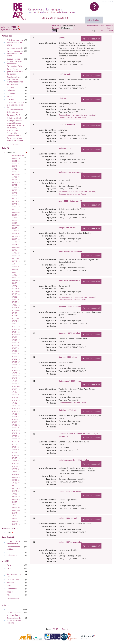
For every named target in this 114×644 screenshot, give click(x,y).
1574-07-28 (15, 368)
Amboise (10, 583)
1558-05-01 (15, 228)
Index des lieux (94, 20)
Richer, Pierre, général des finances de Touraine (15, 72)
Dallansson (11, 90)
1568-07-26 (15, 278)
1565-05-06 (15, 239)
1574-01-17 (15, 340)
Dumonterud (12, 93)
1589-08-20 (15, 477)
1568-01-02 (15, 267)
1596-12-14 (15, 524)
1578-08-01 (15, 455)
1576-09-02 (15, 425)
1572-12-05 (15, 321)
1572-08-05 (15, 310)
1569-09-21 (15, 283)
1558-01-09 (15, 215)
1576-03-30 (15, 406)
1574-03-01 (15, 348)
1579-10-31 (15, 463)
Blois (9, 586)
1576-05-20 (15, 411)
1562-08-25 (15, 236)
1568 (13, 264)
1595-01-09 (15, 508)
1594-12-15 (15, 505)
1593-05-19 (15, 494)
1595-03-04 (15, 510)
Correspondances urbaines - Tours (14, 614)
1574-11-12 (15, 373)
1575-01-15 (15, 381)
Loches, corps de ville (15, 48)
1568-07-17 (15, 275)
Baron (9, 96)
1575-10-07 (15, 395)
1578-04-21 (15, 447)
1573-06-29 (15, 337)
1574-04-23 (15, 357)
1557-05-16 (15, 180)
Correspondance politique (13, 548)
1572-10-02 (15, 318)
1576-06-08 (15, 414)
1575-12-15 (15, 400)
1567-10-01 (15, 258)
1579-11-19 (15, 466)
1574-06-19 (15, 365)
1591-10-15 (15, 486)
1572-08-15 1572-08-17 (15, 314)
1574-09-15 (15, 370)
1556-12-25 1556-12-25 (15, 165)
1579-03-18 (15, 458)
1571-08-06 (15, 291)
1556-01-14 (15, 158)
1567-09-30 (15, 256)
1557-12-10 (15, 207)
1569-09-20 (15, 280)
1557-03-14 (15, 169)
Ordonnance (12, 555)
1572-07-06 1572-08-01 (15, 301)
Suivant (110, 31)
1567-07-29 (15, 253)
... (105, 31)
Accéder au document (91, 39)
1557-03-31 (15, 172)
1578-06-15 (15, 453)
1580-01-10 (15, 472)
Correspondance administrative (13, 543)
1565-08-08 (15, 247)
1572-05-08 (15, 294)
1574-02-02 (15, 343)
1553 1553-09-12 (17, 156)
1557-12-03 (15, 204)
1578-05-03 (15, 450)
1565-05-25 (15, 245)
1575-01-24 (15, 384)
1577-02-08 (15, 442)
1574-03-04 (15, 351)
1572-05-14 (15, 297)
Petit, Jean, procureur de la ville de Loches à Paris (15, 43)
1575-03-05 (15, 386)
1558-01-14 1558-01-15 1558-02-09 (15, 223)
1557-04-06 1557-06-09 (15, 176)
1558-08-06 (15, 234)
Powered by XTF (107, 2)
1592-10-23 (15, 491)
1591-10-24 (15, 488)
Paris (9, 565)
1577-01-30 (15, 439)
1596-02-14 (15, 516)
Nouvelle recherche (109, 27)
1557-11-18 (15, 196)
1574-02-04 (15, 345)
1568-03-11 (15, 272)
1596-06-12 (15, 521)
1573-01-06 (15, 329)
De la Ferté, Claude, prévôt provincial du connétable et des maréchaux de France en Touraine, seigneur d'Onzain (15, 124)
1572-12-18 (15, 324)
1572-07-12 (15, 305)
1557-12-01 (15, 201)
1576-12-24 (15, 433)
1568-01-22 (15, 269)
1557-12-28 (15, 210)
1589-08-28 (15, 480)
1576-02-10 (15, 403)
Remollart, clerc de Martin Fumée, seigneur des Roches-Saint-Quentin (15, 81)
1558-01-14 (15, 218)
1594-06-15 (15, 499)
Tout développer (13, 144)
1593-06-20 (15, 497)
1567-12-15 (15, 261)
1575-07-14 (15, 392)
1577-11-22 (15, 444)
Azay (9, 595)
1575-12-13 (15, 397)
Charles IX (11, 99)
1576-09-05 (15, 428)
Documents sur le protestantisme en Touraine (14, 620)
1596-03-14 (15, 519)
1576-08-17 (15, 422)
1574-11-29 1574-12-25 (15, 377)
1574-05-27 (15, 362)
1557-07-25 (15, 185)
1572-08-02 (15, 308)
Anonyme (10, 87)
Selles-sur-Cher (13, 580)
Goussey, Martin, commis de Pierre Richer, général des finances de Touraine (15, 137)
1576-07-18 (15, 419)
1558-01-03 (15, 212)
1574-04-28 (15, 359)
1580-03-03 (15, 474)
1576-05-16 (15, 408)
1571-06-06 (15, 289)
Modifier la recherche (96, 26)
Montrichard (12, 589)
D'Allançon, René (13, 115)
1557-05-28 (15, 182)
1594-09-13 (15, 502)
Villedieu (10, 592)
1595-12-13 (15, 513)
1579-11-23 (15, 469)
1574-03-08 (15, 354)
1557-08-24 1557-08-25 (15, 189)
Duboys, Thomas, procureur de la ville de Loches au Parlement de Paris (15, 63)
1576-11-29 (15, 430)
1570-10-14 (15, 286)
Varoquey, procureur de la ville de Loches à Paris (15, 53)
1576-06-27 (15, 417)
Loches (9, 568)
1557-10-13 (15, 193)
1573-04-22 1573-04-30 (15, 333)
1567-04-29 (15, 250)
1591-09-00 (15, 483)
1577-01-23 (15, 436)
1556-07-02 (15, 161)
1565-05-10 (15, 242)
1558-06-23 (15, 231)
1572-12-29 (15, 327)
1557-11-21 (15, 199)
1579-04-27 (15, 461)
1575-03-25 (15, 389)
